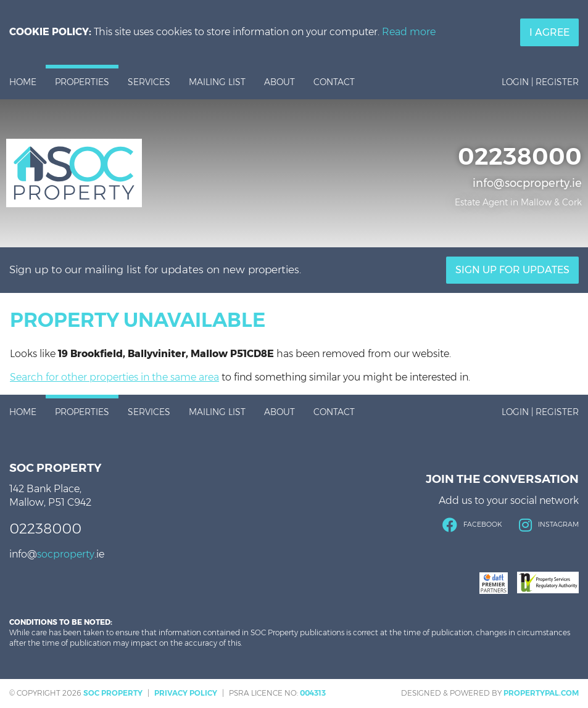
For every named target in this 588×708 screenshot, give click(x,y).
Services (149, 82)
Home (23, 82)
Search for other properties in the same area (114, 377)
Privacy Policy (186, 693)
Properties (82, 82)
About (280, 82)
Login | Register (540, 82)
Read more (409, 32)
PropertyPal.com (541, 693)
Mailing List (217, 82)
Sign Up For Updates (512, 270)
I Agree (549, 32)
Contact (334, 82)
